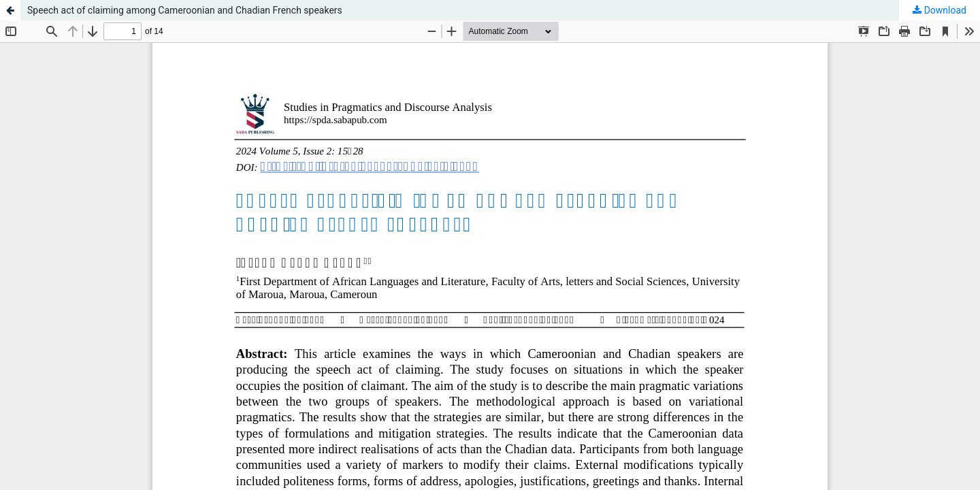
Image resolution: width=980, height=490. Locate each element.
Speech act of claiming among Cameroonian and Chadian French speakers (185, 10)
